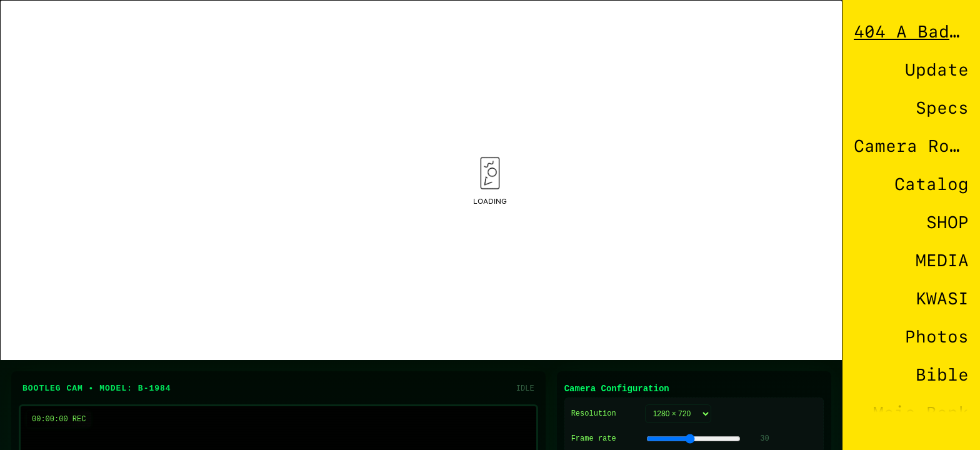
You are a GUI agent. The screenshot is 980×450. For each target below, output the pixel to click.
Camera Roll (911, 146)
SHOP (947, 222)
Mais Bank (921, 413)
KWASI (942, 298)
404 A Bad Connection (911, 32)
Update (937, 70)
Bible (942, 375)
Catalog (932, 184)
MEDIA (942, 260)
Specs (942, 108)
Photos (937, 337)
